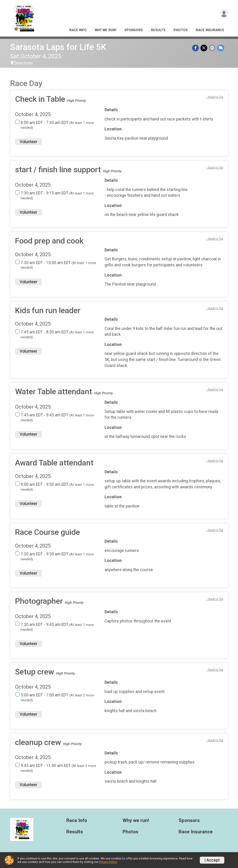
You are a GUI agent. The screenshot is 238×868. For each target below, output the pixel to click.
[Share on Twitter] (204, 48)
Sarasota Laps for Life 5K (58, 47)
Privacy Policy (108, 862)
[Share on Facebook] (196, 48)
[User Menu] (224, 14)
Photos (181, 30)
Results (158, 30)
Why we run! (106, 30)
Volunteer (29, 142)
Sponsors (134, 30)
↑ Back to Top (215, 97)
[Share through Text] (221, 48)
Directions (24, 63)
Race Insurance (210, 30)
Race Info (78, 30)
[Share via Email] (212, 48)
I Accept (212, 860)
